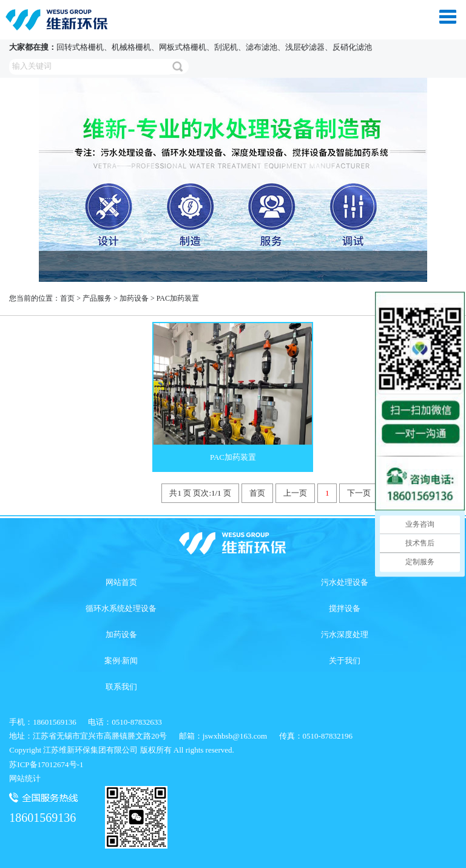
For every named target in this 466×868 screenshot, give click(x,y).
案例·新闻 (121, 661)
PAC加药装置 (178, 298)
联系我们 (121, 687)
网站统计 (25, 778)
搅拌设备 (345, 608)
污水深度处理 (345, 634)
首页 (67, 298)
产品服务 (97, 298)
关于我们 (345, 661)
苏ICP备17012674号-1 (46, 764)
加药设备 (134, 298)
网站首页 (121, 582)
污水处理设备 (345, 582)
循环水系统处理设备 (121, 608)
